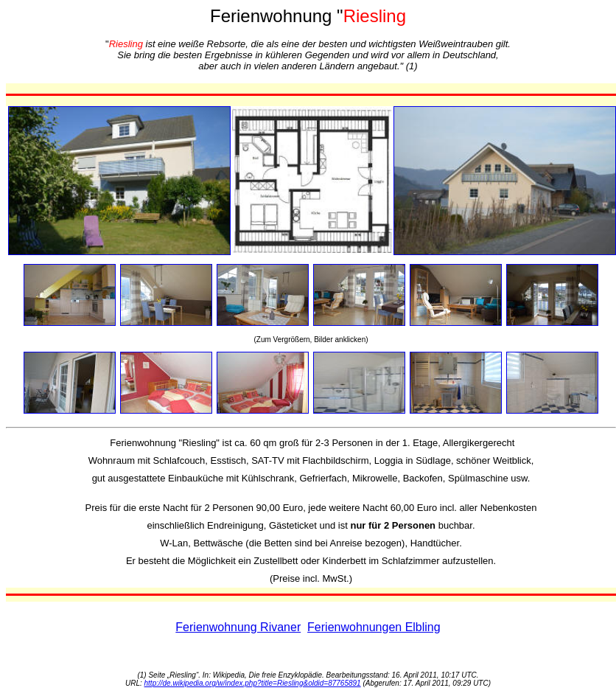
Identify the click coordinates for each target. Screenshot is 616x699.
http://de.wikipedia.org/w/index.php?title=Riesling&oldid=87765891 (253, 683)
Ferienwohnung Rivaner (238, 627)
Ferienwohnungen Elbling (374, 627)
